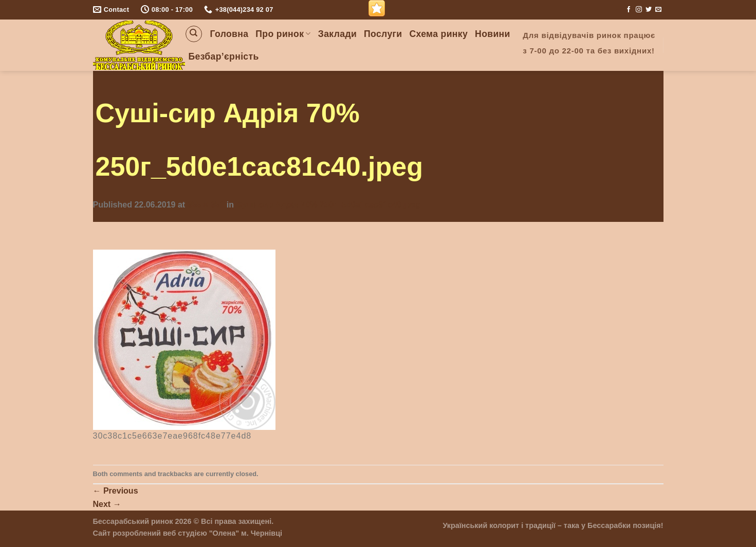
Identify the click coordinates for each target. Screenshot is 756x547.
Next (107, 504)
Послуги (383, 34)
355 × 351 (206, 205)
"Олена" (224, 533)
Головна (229, 34)
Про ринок (283, 34)
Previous (116, 491)
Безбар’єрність (224, 56)
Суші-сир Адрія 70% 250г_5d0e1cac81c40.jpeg (328, 205)
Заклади (337, 34)
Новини (493, 34)
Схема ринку (438, 34)
